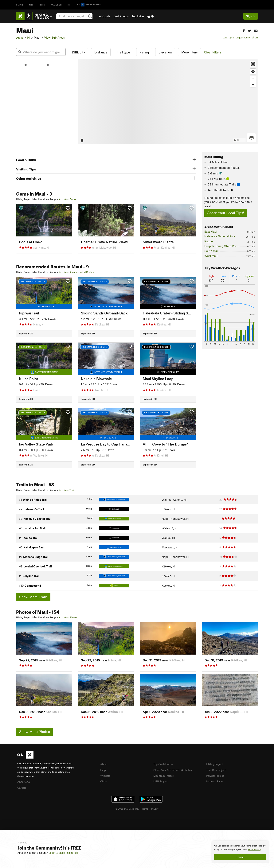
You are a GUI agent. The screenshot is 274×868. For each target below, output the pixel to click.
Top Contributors (164, 764)
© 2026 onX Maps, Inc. (127, 808)
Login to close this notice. (63, 853)
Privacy (155, 808)
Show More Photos (34, 732)
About (104, 764)
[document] (240, 852)
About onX (24, 781)
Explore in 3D (26, 333)
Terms (145, 808)
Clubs (104, 781)
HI (29, 37)
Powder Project (216, 775)
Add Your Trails (67, 490)
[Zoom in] (253, 79)
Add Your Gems (67, 199)
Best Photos (121, 16)
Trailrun (56, 5)
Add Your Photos (68, 617)
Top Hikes (138, 16)
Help (103, 770)
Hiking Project (215, 764)
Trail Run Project (217, 770)
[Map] (168, 102)
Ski (70, 5)
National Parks (216, 781)
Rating (144, 52)
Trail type (123, 52)
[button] (244, 30)
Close (240, 857)
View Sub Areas (54, 37)
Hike (42, 5)
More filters (190, 52)
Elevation (165, 52)
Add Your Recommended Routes (76, 272)
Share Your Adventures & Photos (174, 770)
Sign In (251, 16)
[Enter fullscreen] (253, 64)
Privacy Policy (254, 849)
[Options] (251, 138)
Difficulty (78, 52)
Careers (22, 787)
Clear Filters (213, 52)
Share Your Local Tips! (226, 213)
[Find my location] (253, 71)
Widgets (106, 775)
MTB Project (161, 781)
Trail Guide (103, 16)
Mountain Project (164, 775)
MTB (31, 5)
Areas (20, 37)
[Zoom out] (253, 84)
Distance (101, 52)
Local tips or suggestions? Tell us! (240, 37)
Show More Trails (33, 597)
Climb (20, 5)
